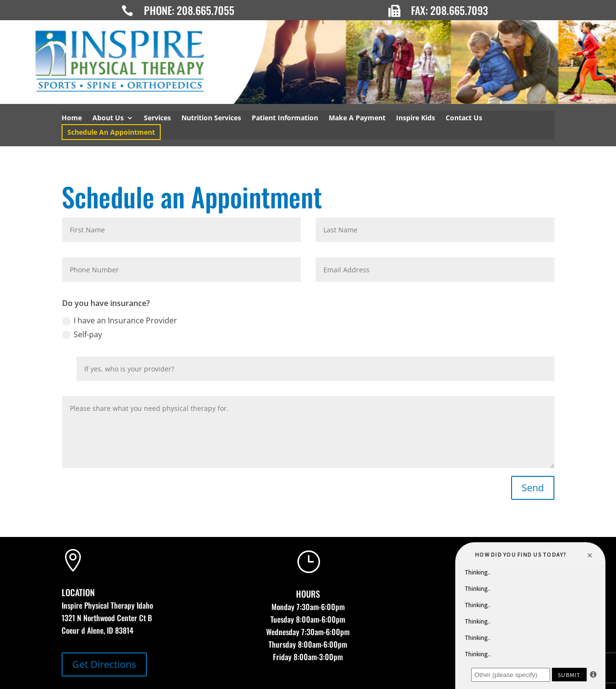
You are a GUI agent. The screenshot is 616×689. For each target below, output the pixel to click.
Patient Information (285, 118)
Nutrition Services (211, 118)
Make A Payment (357, 118)
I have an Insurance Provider (120, 320)
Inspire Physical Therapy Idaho (107, 605)
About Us (108, 118)
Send (533, 488)
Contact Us (464, 118)
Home (72, 118)
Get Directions (104, 664)
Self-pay (82, 334)
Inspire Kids (416, 118)
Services (157, 118)
